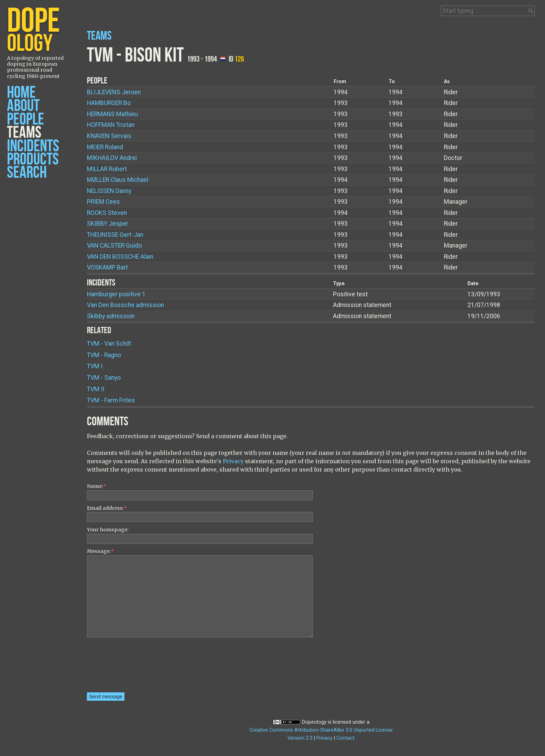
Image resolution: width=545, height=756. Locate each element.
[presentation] (115, 667)
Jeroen (114, 92)
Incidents (33, 146)
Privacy (233, 461)
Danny (109, 191)
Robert (107, 169)
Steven (107, 213)
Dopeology (314, 722)
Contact (345, 738)
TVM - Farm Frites (111, 400)
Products (33, 159)
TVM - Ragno (104, 355)
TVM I (95, 366)
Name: (97, 486)
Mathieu (112, 114)
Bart (107, 267)
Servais (109, 136)
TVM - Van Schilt (109, 344)
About (23, 106)
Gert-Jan (115, 235)
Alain (120, 257)
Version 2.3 (300, 738)
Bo (109, 103)
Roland (105, 147)
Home (21, 93)
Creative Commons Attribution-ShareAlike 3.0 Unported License (321, 730)
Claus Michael (118, 180)
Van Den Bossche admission (125, 305)
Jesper (108, 224)
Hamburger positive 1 (116, 294)
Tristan (111, 125)
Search (27, 173)
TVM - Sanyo (104, 378)
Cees (103, 202)
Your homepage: (108, 530)
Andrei (112, 158)
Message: (100, 551)
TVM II (96, 389)
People (26, 119)
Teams (24, 133)
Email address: (107, 508)
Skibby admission (111, 316)
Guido (114, 246)
